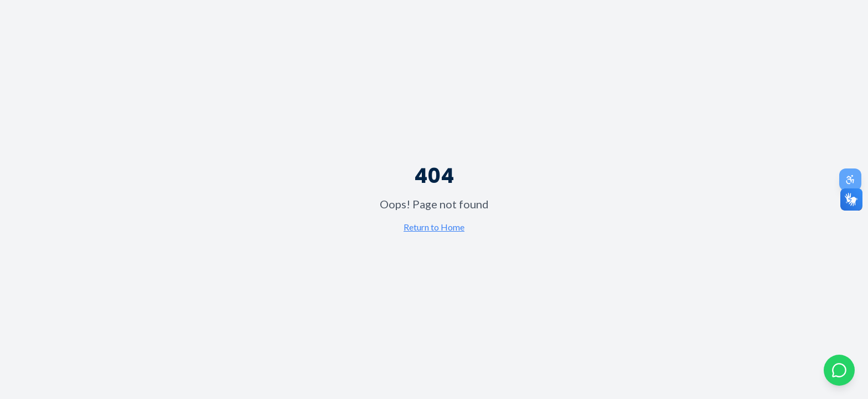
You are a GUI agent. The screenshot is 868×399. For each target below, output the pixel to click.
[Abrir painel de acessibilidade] (850, 180)
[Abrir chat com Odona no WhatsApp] (839, 370)
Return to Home (434, 227)
